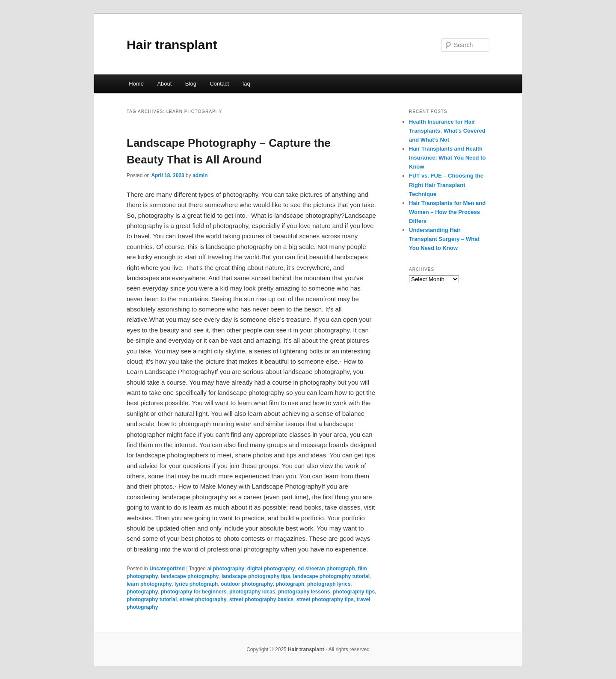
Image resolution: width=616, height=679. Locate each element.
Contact (219, 84)
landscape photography (190, 576)
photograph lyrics (329, 584)
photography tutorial (152, 599)
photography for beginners (194, 592)
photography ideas (252, 592)
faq (246, 84)
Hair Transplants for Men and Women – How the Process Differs (447, 212)
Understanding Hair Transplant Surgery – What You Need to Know (444, 239)
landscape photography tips (256, 576)
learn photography (149, 584)
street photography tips (325, 599)
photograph (290, 584)
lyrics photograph (196, 584)
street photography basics (261, 599)
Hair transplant (172, 45)
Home (136, 84)
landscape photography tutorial (331, 576)
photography (142, 592)
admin (200, 175)
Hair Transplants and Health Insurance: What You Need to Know (447, 158)
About (164, 84)
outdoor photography (247, 584)
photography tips (354, 592)
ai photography (226, 569)
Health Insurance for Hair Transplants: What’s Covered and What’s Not (447, 131)
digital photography (271, 569)
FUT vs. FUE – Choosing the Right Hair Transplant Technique (446, 185)
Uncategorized (167, 569)
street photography (203, 599)
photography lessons (304, 592)
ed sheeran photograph (326, 569)
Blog (191, 84)
